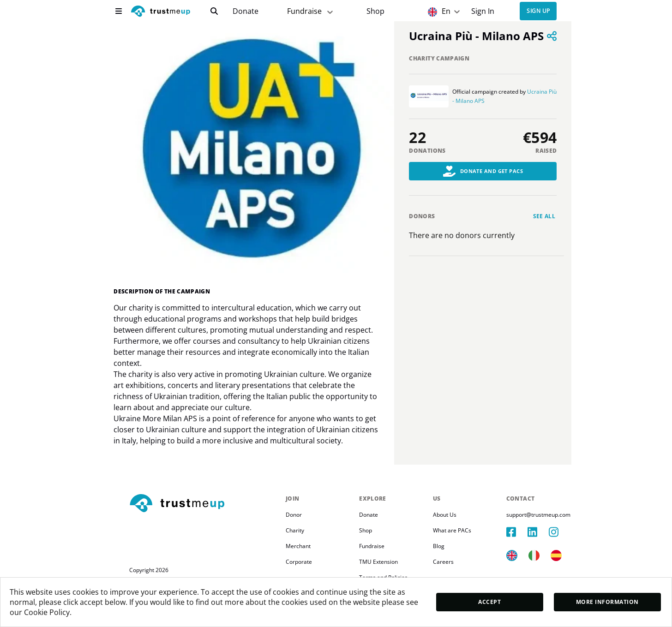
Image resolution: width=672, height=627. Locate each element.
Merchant (298, 546)
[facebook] (517, 532)
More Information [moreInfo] (607, 602)
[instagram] (559, 532)
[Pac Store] (375, 11)
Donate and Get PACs (483, 171)
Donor (294, 515)
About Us (445, 515)
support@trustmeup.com (538, 515)
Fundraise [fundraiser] (311, 11)
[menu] (119, 11)
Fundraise (372, 546)
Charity (295, 530)
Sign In (483, 11)
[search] (214, 11)
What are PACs (452, 530)
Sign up (538, 11)
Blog (439, 546)
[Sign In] (483, 11)
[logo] (161, 12)
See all (544, 216)
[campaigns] (246, 11)
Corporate (299, 562)
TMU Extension (378, 562)
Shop (375, 11)
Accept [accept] (489, 602)
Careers (443, 562)
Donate (246, 11)
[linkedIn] (538, 532)
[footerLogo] (204, 504)
